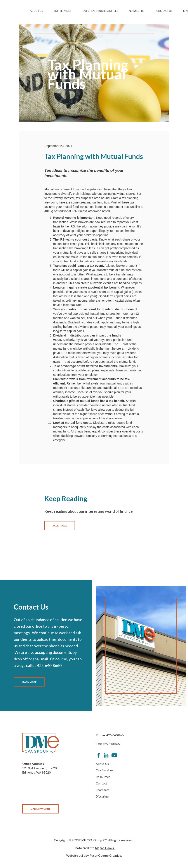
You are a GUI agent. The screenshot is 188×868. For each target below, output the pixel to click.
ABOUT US (36, 11)
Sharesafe (103, 790)
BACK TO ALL (60, 526)
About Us (102, 764)
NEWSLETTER (137, 11)
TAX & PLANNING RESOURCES (100, 11)
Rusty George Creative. (106, 855)
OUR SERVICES (63, 11)
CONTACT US (164, 11)
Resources (103, 777)
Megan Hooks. (105, 848)
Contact (101, 783)
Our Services (105, 770)
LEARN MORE (29, 682)
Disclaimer (103, 796)
